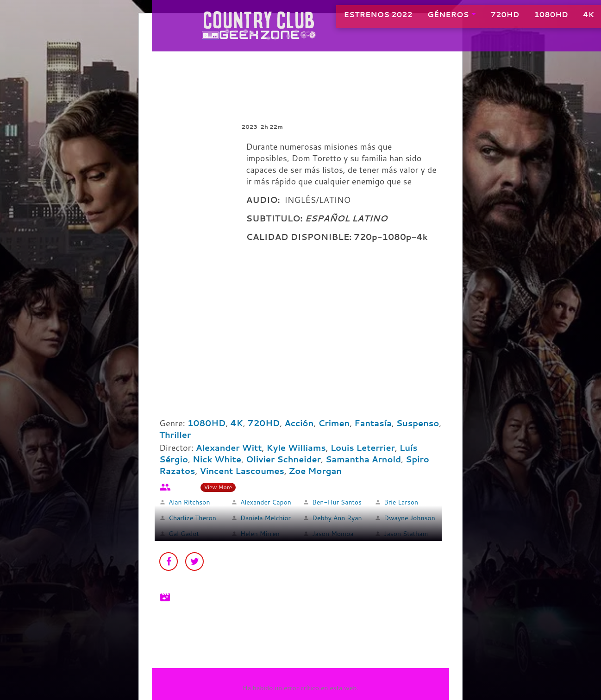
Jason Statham (406, 534)
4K (567, 18)
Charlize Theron (192, 518)
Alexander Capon (266, 502)
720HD (483, 18)
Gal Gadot (184, 534)
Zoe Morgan (315, 471)
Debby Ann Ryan (337, 518)
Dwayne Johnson (410, 518)
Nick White (217, 459)
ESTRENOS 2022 (356, 18)
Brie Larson (401, 502)
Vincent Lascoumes (242, 471)
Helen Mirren (260, 534)
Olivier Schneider (283, 459)
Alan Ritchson (189, 502)
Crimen (334, 423)
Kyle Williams (296, 448)
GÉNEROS (426, 18)
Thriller (175, 435)
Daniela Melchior (266, 518)
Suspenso (418, 423)
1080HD (529, 18)
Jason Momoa (333, 534)
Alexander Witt (229, 448)
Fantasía (373, 423)
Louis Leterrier (363, 448)
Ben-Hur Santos (337, 502)
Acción (299, 423)
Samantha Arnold (363, 459)
